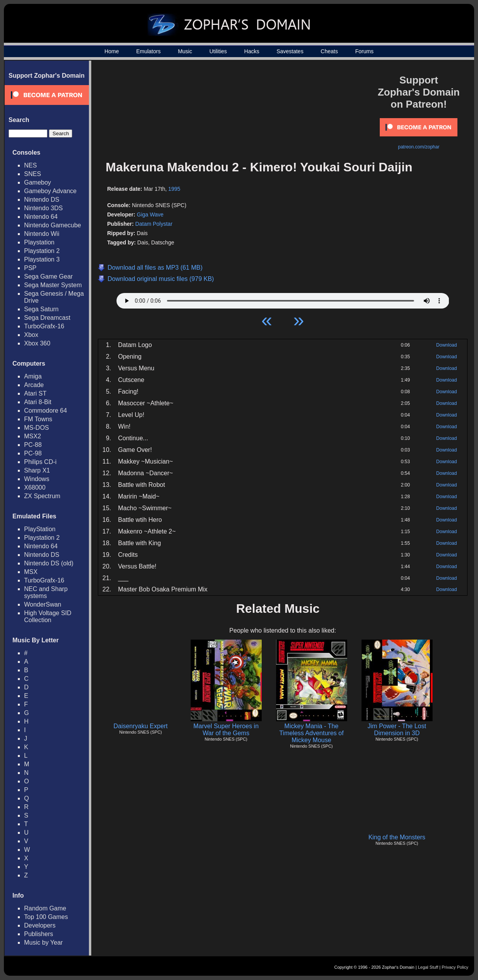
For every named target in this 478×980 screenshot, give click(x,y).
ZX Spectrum (42, 496)
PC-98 (33, 453)
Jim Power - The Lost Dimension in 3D (397, 730)
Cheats (329, 51)
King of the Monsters (397, 837)
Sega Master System (53, 285)
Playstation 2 (42, 251)
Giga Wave (150, 214)
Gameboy (37, 182)
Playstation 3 (42, 259)
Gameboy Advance (50, 191)
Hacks (252, 51)
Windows (37, 479)
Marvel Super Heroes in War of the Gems (226, 730)
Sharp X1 (37, 470)
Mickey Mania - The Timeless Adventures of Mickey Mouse (311, 733)
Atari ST (35, 393)
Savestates (290, 51)
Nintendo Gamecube (53, 225)
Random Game (45, 908)
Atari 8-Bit (38, 402)
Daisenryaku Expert (141, 726)
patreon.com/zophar (419, 147)
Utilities (218, 51)
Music (185, 51)
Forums (364, 51)
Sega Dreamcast (47, 318)
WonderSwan (43, 604)
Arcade (34, 385)
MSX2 (33, 436)
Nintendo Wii (42, 234)
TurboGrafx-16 (44, 326)
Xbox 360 (37, 343)
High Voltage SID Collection (48, 616)
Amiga (33, 376)
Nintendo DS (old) (49, 563)
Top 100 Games (46, 917)
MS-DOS (37, 428)
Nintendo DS (42, 200)
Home (112, 51)
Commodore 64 (45, 411)
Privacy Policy (455, 967)
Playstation (39, 242)
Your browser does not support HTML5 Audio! (283, 299)
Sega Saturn (41, 309)
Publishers (39, 934)
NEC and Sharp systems (46, 592)
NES (30, 165)
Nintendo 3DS (43, 208)
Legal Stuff (428, 967)
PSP (30, 268)
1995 (174, 189)
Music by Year (43, 943)
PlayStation (40, 529)
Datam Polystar (154, 224)
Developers (40, 925)
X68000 (35, 487)
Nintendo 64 (41, 217)
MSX (31, 572)
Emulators (149, 51)
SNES (33, 174)
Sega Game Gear (48, 276)
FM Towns (38, 419)
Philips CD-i (40, 462)
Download (446, 345)
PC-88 (33, 445)
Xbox (31, 335)
